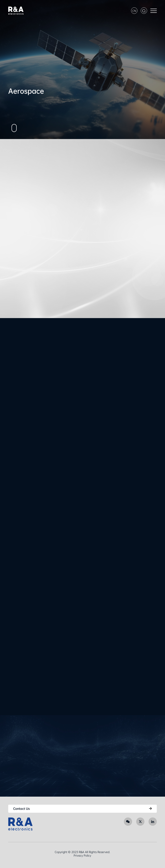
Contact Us (21, 809)
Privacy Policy (82, 856)
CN (134, 11)
